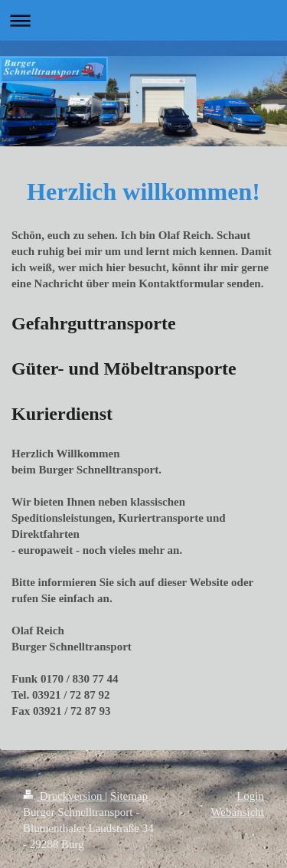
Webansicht (237, 812)
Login (250, 796)
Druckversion (64, 796)
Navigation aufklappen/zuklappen (143, 20)
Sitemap (129, 796)
